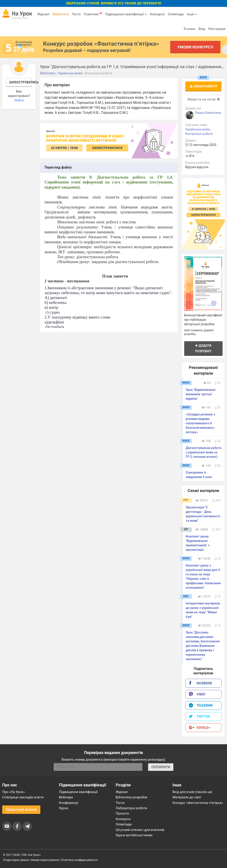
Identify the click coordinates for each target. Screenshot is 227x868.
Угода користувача (16, 860)
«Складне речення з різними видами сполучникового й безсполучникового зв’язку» (200, 423)
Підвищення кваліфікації (126, 14)
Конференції (69, 803)
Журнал (43, 14)
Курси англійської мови (134, 835)
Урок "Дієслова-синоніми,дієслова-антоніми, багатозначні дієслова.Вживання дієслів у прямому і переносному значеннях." (203, 646)
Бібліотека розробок (132, 797)
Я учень (189, 29)
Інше (192, 14)
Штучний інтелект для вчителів (140, 830)
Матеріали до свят (187, 797)
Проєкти (122, 813)
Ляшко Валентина (208, 113)
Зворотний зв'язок (21, 810)
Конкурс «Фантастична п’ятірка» (198, 803)
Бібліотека (61, 14)
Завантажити (203, 86)
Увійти (19, 100)
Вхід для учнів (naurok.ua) (192, 792)
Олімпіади (124, 824)
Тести (76, 14)
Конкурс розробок (101, 44)
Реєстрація (217, 29)
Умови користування (45, 860)
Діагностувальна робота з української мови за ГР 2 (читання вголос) (204, 452)
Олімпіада (176, 14)
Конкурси (157, 14)
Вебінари (66, 797)
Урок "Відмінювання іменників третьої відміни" (201, 394)
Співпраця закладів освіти (23, 797)
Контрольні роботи (199, 134)
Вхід (202, 29)
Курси (64, 808)
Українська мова (198, 129)
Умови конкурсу (195, 47)
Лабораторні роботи (131, 808)
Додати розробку (203, 348)
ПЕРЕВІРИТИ (161, 767)
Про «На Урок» (14, 792)
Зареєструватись (21, 82)
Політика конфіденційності (79, 860)
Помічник (93, 14)
